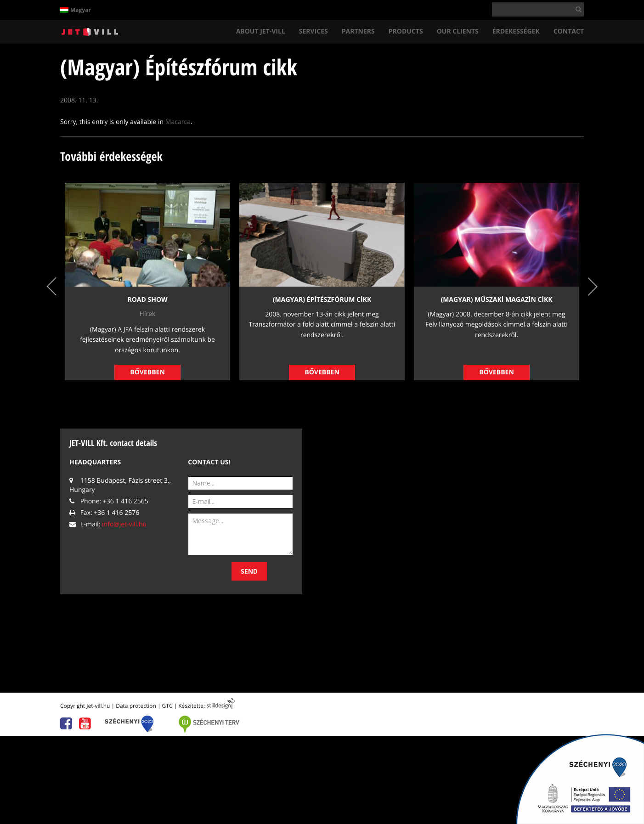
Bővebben (147, 372)
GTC (167, 706)
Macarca (178, 122)
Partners (358, 31)
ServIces (314, 31)
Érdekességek (516, 31)
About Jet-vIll (261, 31)
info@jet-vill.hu (124, 524)
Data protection (136, 706)
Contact (569, 31)
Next (593, 286)
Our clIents (458, 31)
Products (406, 31)
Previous (51, 286)
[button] (577, 9)
